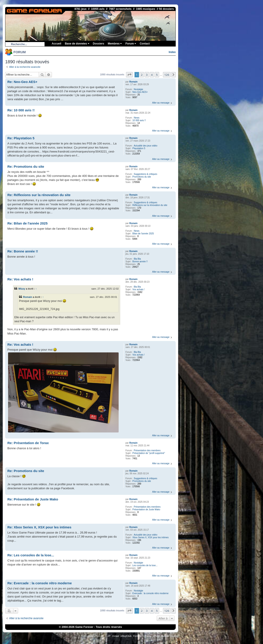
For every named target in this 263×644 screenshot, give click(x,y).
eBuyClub (126, 636)
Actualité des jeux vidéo (146, 146)
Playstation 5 (139, 148)
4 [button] (152, 75)
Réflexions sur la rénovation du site (150, 205)
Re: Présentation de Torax (28, 443)
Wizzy (22, 289)
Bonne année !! (140, 262)
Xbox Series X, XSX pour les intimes (151, 537)
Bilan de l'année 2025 (143, 234)
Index (172, 52)
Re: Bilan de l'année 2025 (27, 223)
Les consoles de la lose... (145, 565)
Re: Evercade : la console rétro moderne (40, 583)
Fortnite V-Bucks (142, 636)
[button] (129, 75)
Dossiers (99, 44)
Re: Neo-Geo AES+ (22, 82)
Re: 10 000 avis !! (21, 110)
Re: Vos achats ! (20, 279)
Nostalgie (139, 89)
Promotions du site (142, 177)
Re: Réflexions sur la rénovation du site (39, 195)
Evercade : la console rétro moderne (151, 593)
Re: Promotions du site (26, 166)
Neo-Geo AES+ (140, 92)
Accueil (57, 44)
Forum (131, 44)
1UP (108, 636)
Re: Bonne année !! (23, 251)
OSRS (157, 636)
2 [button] (142, 75)
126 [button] (167, 75)
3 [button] (147, 75)
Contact (145, 44)
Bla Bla (137, 259)
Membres (115, 44)
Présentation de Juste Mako (146, 509)
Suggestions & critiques (146, 174)
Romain (134, 82)
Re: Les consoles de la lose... (31, 555)
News (137, 118)
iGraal (116, 636)
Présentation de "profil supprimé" (149, 453)
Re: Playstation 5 (21, 138)
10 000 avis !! (139, 120)
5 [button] (157, 75)
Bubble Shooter (170, 636)
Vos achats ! (139, 289)
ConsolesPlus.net (94, 636)
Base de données (77, 44)
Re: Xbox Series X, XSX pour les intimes (39, 527)
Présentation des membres (147, 450)
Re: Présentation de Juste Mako (33, 499)
